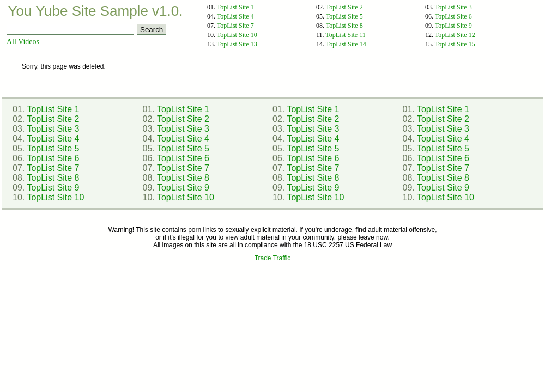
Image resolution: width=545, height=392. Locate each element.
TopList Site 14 (346, 44)
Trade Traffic (273, 258)
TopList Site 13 (237, 44)
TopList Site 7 (235, 26)
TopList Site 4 (235, 16)
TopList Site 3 (453, 7)
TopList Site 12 (455, 35)
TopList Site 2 (344, 7)
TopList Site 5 (344, 16)
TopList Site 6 (453, 16)
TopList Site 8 (344, 26)
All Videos (23, 42)
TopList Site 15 (455, 44)
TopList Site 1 (235, 7)
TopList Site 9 (453, 26)
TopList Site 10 (237, 35)
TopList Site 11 (345, 35)
